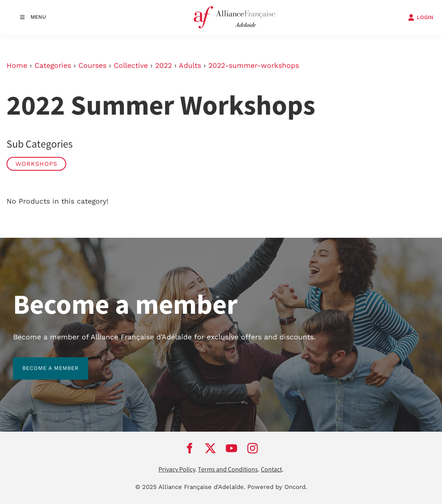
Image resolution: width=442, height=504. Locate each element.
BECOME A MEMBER (41, 362)
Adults (190, 65)
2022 (164, 65)
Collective (131, 65)
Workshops (36, 164)
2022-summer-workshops (254, 65)
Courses (92, 65)
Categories (53, 65)
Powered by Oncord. (277, 487)
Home (17, 65)
